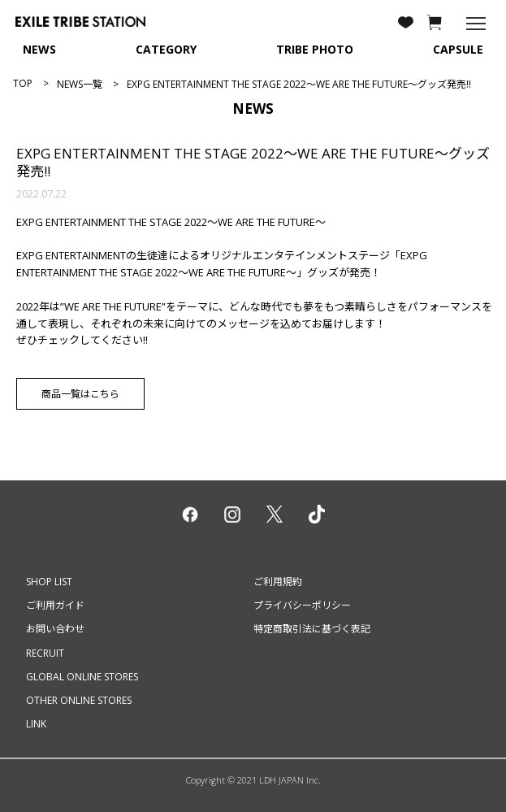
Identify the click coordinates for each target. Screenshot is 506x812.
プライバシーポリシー (302, 605)
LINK (36, 724)
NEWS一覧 (80, 84)
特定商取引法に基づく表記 (312, 629)
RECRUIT (45, 653)
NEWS (39, 49)
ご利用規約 (278, 582)
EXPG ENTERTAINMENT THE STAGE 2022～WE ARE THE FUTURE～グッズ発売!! (253, 162)
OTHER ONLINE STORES (79, 700)
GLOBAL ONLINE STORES (82, 677)
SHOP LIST (49, 582)
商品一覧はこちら (80, 394)
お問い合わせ (55, 629)
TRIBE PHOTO (315, 49)
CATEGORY (166, 49)
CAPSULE (458, 49)
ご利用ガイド (55, 605)
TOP (23, 83)
